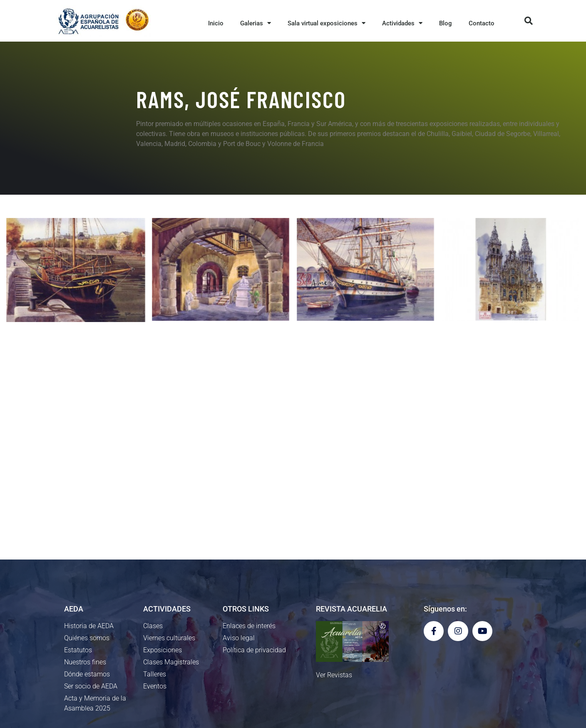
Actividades (402, 23)
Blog (446, 23)
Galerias (256, 23)
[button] (529, 21)
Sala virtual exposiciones (327, 23)
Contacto (482, 23)
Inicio (216, 23)
